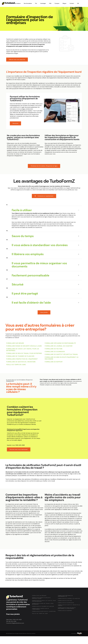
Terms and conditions (31, 633)
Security (25, 633)
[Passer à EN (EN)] (78, 3)
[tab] (44, 208)
